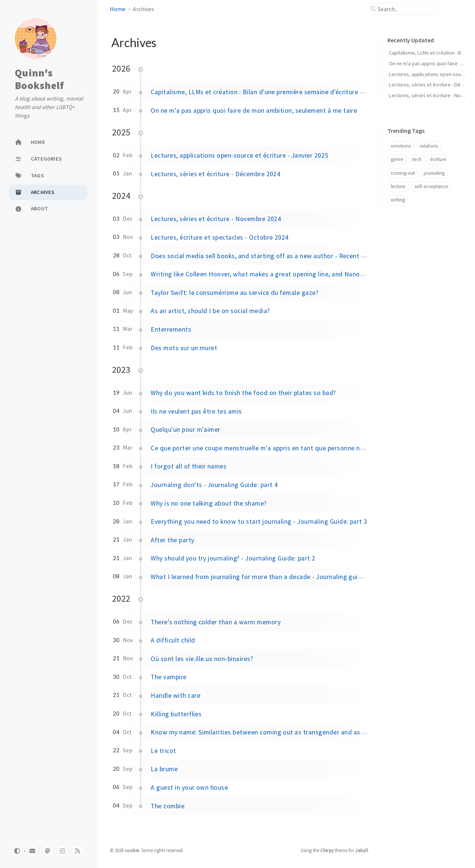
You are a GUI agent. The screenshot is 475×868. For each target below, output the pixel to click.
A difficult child (173, 640)
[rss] (78, 851)
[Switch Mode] (17, 851)
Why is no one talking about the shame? (209, 503)
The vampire (168, 677)
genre (397, 159)
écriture (438, 159)
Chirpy (327, 850)
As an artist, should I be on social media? (210, 311)
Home (118, 9)
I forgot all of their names (189, 466)
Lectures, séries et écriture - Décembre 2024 (215, 174)
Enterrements (171, 329)
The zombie (168, 806)
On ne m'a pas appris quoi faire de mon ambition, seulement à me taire (254, 111)
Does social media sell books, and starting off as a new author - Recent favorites (269, 256)
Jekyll (362, 850)
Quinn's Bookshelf (39, 79)
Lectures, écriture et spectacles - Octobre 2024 (220, 237)
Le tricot (163, 751)
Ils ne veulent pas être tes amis (196, 411)
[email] (32, 851)
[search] (407, 9)
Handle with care (176, 696)
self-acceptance (431, 186)
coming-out (403, 173)
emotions (401, 146)
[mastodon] (47, 851)
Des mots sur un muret (184, 348)
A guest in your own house (189, 788)
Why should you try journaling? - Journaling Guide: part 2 (233, 558)
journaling (434, 173)
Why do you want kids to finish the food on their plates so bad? (243, 393)
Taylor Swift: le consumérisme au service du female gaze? (235, 293)
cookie (132, 850)
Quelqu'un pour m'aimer (186, 430)
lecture (398, 186)
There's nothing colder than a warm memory (216, 622)
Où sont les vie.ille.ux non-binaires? (202, 659)
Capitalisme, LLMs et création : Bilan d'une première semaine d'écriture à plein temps (275, 92)
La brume (164, 769)
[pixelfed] (62, 851)
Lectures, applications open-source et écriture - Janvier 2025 (239, 155)
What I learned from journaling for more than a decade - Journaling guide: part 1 (268, 577)
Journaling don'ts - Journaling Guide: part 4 (214, 485)
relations (429, 146)
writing (398, 200)
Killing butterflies (176, 714)
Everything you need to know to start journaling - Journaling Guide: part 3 (259, 522)
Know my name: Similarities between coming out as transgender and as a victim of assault (283, 732)
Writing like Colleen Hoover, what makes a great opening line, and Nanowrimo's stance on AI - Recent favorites (313, 274)
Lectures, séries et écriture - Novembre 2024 (216, 219)
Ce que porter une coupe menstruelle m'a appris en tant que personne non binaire (270, 448)
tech (417, 159)
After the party (172, 540)
